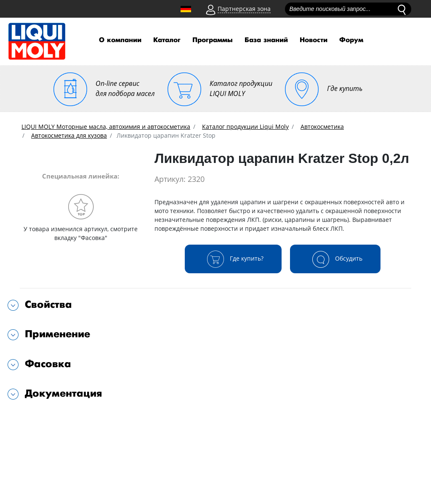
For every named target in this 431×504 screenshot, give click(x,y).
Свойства (48, 305)
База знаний (266, 40)
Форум (351, 40)
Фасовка (48, 364)
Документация (64, 393)
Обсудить (335, 259)
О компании (120, 40)
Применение (57, 334)
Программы (213, 40)
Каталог (167, 40)
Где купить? (233, 259)
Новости (314, 40)
